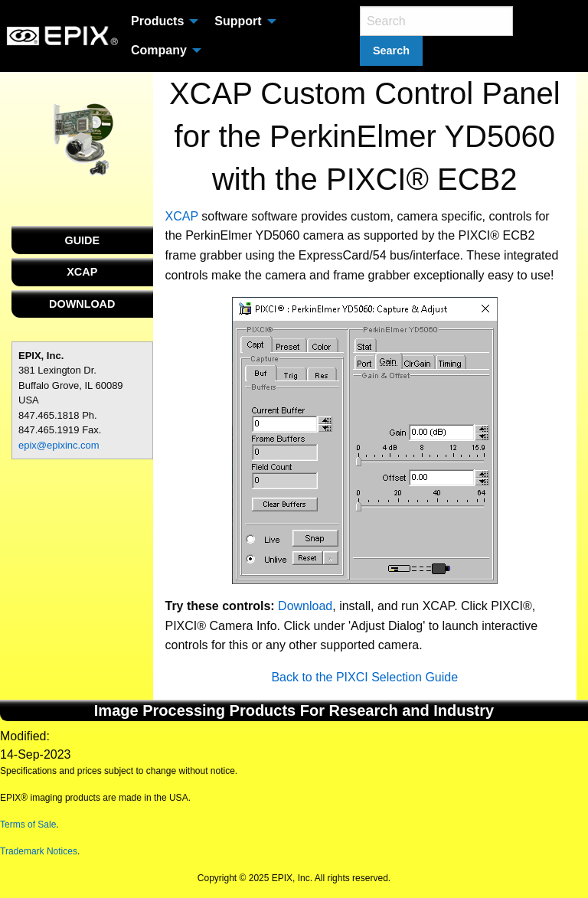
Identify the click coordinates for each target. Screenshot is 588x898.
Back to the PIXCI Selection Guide (364, 677)
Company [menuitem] (159, 50)
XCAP (82, 272)
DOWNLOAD (82, 304)
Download (305, 606)
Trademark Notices (39, 851)
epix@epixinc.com (59, 445)
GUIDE (82, 240)
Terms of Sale (28, 825)
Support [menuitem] (238, 21)
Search (391, 51)
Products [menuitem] (157, 21)
